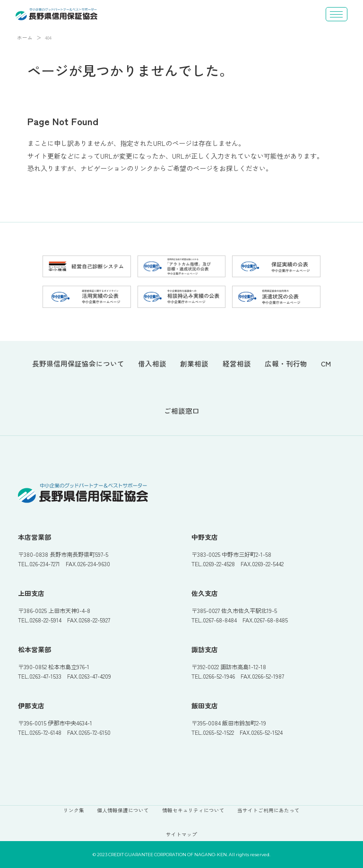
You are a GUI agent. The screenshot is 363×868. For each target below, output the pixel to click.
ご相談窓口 (182, 411)
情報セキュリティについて (193, 810)
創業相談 (194, 364)
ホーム (25, 38)
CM (326, 364)
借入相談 (152, 364)
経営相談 (237, 364)
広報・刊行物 (286, 364)
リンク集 (74, 810)
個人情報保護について (123, 810)
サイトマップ (181, 834)
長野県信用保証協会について (78, 364)
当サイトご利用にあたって (268, 810)
